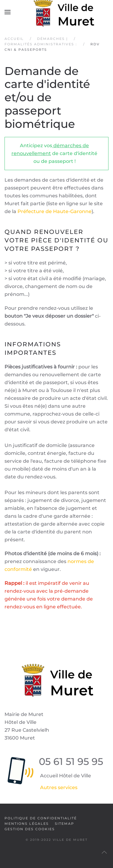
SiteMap (64, 824)
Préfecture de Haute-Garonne (55, 211)
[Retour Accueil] (57, 12)
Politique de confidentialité (41, 818)
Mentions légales (27, 824)
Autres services (59, 787)
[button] (8, 12)
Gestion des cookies (30, 829)
